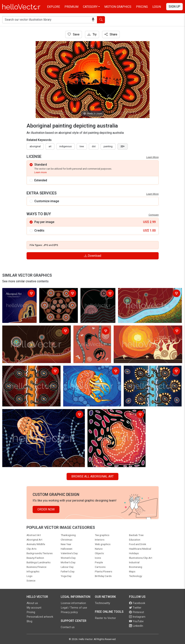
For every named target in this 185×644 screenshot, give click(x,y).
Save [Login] (74, 34)
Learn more (41, 172)
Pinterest (137, 612)
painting (108, 146)
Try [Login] (92, 34)
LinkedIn (136, 626)
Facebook (137, 603)
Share (111, 34)
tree (82, 146)
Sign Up (174, 7)
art (50, 146)
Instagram (137, 617)
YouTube (136, 621)
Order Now (46, 509)
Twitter (135, 608)
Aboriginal (35, 146)
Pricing (142, 7)
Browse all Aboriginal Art (92, 476)
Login (157, 7)
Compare (154, 215)
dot (94, 146)
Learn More (152, 157)
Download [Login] (93, 256)
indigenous (66, 146)
